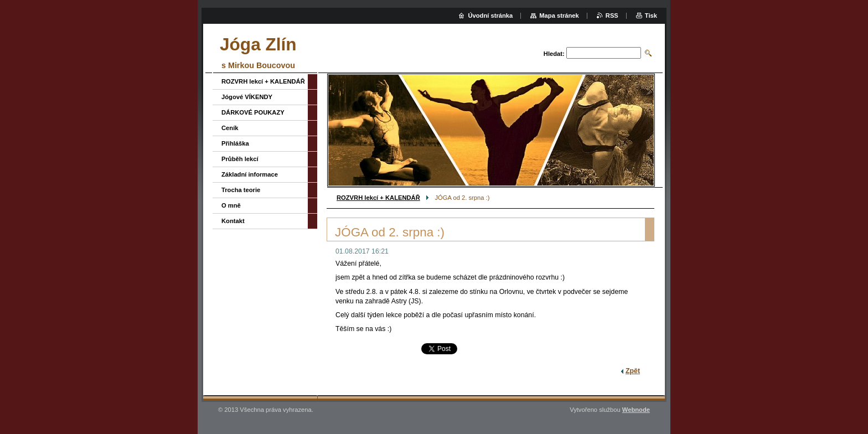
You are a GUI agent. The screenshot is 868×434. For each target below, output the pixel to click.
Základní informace (250, 174)
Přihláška (235, 143)
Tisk (651, 15)
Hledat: (554, 54)
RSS (612, 15)
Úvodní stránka (490, 15)
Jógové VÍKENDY (247, 97)
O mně (231, 205)
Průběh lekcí (240, 159)
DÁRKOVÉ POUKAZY (253, 112)
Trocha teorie (241, 190)
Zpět (633, 371)
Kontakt (233, 221)
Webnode (636, 410)
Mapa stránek (559, 15)
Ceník (230, 128)
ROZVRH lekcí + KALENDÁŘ (378, 198)
